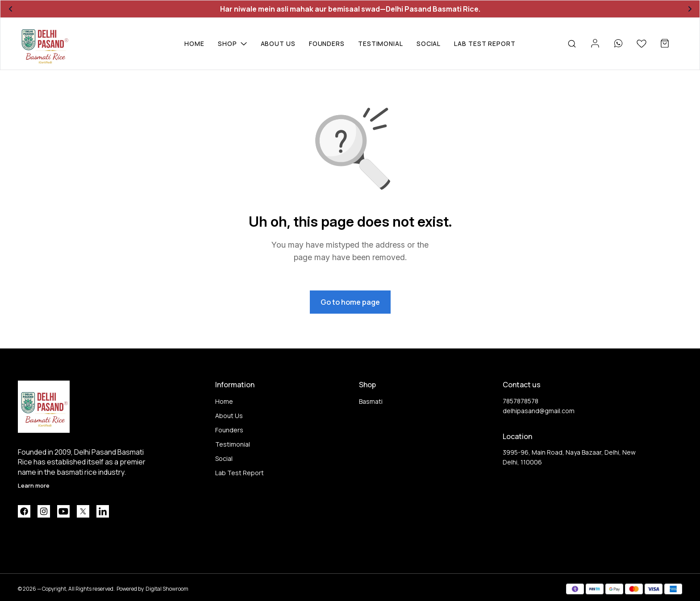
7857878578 (521, 401)
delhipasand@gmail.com (539, 411)
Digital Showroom (167, 589)
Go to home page (350, 302)
